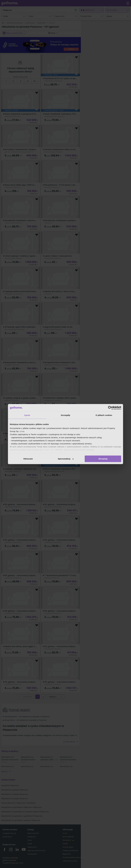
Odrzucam (28, 459)
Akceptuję (103, 459)
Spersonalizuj (66, 459)
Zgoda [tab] (27, 415)
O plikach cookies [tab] (104, 415)
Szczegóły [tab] (65, 415)
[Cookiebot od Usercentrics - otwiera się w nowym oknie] (110, 408)
